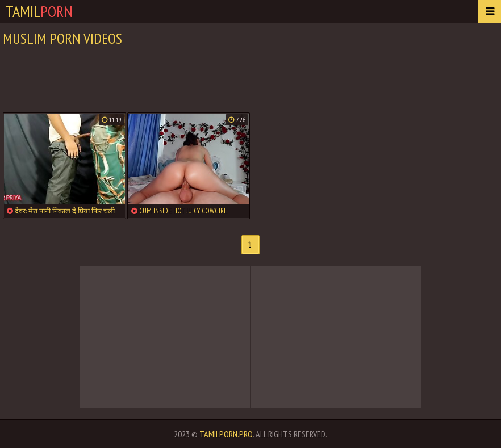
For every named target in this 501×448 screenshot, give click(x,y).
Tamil (39, 11)
